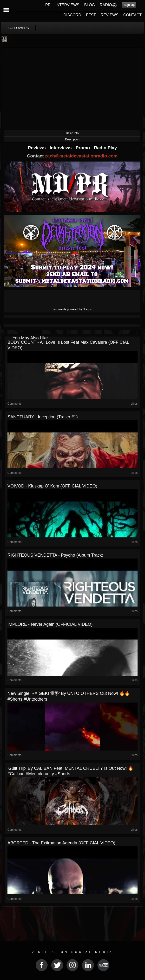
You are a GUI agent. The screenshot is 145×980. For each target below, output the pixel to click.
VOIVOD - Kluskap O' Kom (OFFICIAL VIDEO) (52, 486)
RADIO (106, 5)
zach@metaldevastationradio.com (81, 156)
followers (18, 28)
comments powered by (72, 309)
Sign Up (129, 5)
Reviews (37, 148)
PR (48, 5)
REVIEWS (110, 15)
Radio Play (105, 148)
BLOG (90, 5)
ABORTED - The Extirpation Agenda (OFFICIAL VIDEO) (61, 843)
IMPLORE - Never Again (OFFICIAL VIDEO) (50, 624)
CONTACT (132, 15)
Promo (83, 148)
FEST (91, 15)
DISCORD (72, 15)
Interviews (61, 148)
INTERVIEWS (67, 5)
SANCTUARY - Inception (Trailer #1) (43, 417)
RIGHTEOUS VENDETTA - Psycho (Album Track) (55, 555)
